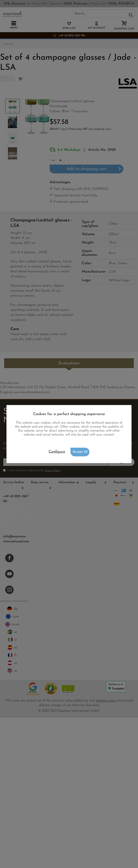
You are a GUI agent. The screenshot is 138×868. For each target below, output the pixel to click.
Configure (57, 452)
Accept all (80, 452)
